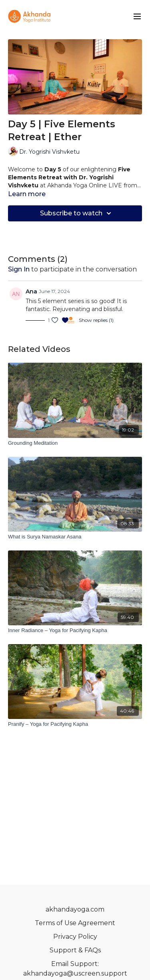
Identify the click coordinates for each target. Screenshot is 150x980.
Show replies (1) (96, 320)
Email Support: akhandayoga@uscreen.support (75, 969)
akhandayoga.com (75, 909)
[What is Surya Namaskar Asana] (75, 537)
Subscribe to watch (77, 213)
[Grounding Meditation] (75, 443)
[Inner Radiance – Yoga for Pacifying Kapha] (75, 631)
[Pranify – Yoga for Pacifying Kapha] (75, 724)
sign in (19, 269)
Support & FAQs (75, 950)
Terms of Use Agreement (75, 923)
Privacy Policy (75, 937)
